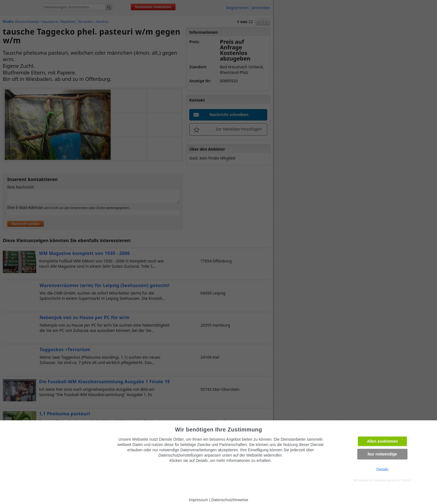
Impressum (199, 500)
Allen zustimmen (382, 441)
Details (383, 469)
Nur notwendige (382, 454)
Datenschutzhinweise (230, 500)
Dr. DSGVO (404, 480)
